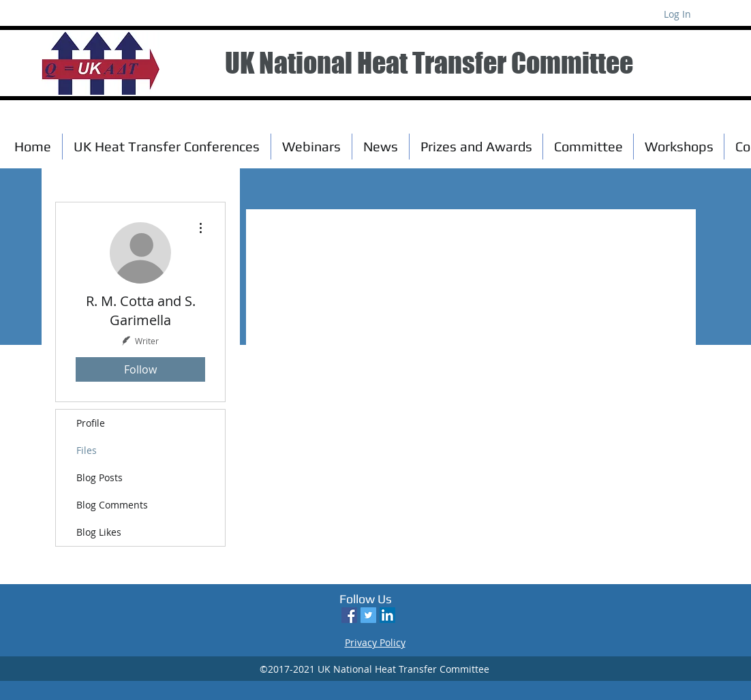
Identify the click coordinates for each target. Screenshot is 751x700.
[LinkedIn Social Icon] (387, 615)
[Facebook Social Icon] (349, 615)
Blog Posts (99, 477)
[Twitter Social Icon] (368, 615)
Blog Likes (99, 532)
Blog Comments (112, 505)
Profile (91, 423)
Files (87, 450)
